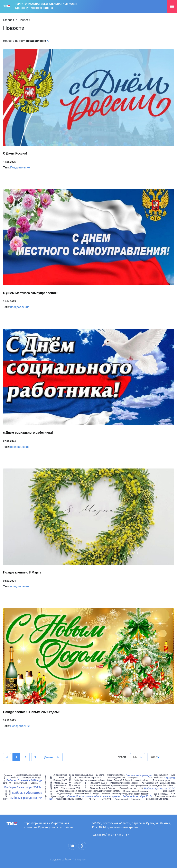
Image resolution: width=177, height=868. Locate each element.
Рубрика (34, 783)
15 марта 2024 (95, 778)
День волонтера (168, 783)
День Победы (161, 794)
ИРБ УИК (107, 799)
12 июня (86, 786)
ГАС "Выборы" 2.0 (149, 783)
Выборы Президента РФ (26, 798)
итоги (5, 779)
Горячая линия (161, 775)
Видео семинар (64, 794)
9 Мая (62, 778)
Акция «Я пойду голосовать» (69, 799)
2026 (173, 794)
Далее (48, 757)
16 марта (100, 775)
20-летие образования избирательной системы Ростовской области (88, 791)
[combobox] (138, 757)
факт (10, 792)
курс (173, 775)
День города (58, 796)
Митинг (6, 794)
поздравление (20, 307)
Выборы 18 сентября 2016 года (24, 780)
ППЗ (56, 788)
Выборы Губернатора (27, 793)
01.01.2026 (88, 775)
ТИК (51, 799)
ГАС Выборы (60, 783)
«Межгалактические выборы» (124, 783)
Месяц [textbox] (138, 757)
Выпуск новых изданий (137, 794)
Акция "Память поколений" (46, 787)
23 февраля (70, 780)
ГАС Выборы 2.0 (157, 778)
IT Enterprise (79, 860)
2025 (6, 799)
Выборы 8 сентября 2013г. (23, 787)
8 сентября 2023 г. (116, 775)
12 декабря (77, 775)
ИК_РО (92, 799)
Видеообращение (128, 788)
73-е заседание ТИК (51, 785)
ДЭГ (75, 778)
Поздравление (20, 167)
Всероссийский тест (140, 780)
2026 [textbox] (154, 757)
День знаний (121, 799)
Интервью (133, 778)
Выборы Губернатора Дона (144, 786)
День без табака (165, 786)
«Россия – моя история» (113, 794)
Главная (9, 20)
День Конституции (161, 780)
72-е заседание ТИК (71, 788)
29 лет (77, 783)
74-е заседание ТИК (116, 778)
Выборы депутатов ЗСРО (160, 788)
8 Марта (76, 786)
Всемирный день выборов (28, 775)
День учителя (20, 783)
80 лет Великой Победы (119, 780)
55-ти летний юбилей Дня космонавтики (109, 786)
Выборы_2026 (60, 780)
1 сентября (83, 778)
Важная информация (138, 775)
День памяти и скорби (165, 796)
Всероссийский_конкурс (136, 791)
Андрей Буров (60, 775)
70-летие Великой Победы (103, 788)
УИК (141, 788)
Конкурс (170, 778)
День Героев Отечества (157, 799)
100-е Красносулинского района (89, 780)
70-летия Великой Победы (87, 794)
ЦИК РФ (7, 783)
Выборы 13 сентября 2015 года (26, 778)
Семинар (8, 775)
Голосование (60, 786)
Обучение (136, 799)
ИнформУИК (169, 791)
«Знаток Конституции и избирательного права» (93, 796)
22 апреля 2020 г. (99, 783)
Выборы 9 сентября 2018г (137, 796)
